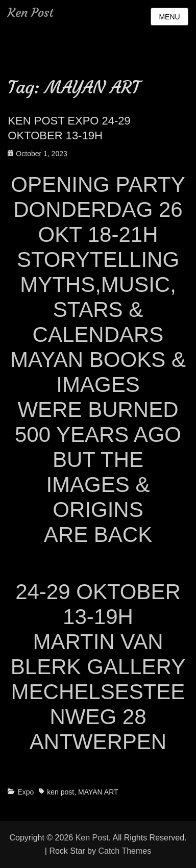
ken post (60, 792)
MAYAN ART (98, 792)
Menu (169, 17)
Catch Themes (125, 851)
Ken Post (31, 13)
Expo (26, 792)
